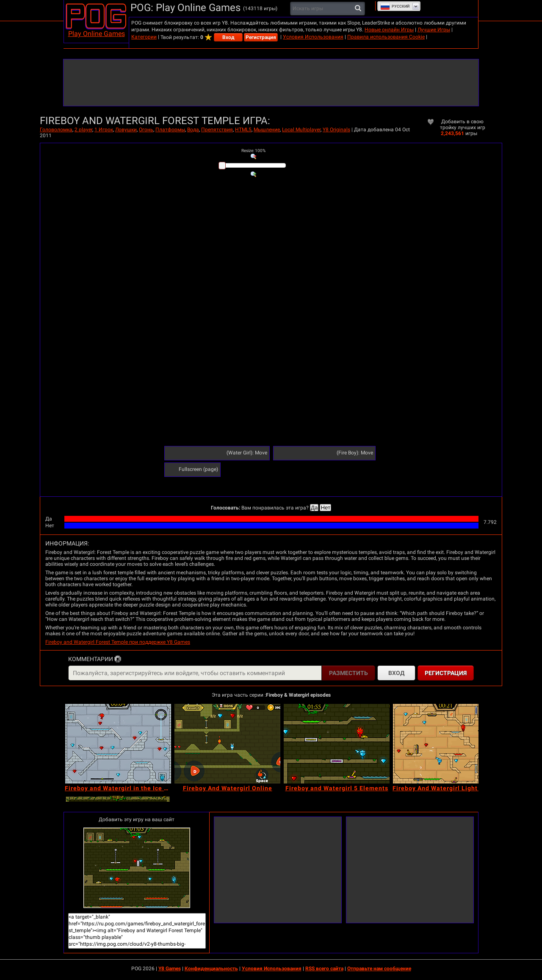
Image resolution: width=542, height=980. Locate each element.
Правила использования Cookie (386, 37)
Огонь (146, 130)
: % (253, 151)
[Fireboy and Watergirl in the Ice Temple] (118, 744)
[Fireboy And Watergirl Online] (227, 744)
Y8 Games (170, 969)
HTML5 (243, 130)
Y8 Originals (336, 130)
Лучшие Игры (434, 30)
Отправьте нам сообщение (379, 969)
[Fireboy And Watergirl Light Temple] (446, 744)
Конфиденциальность (211, 969)
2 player (83, 130)
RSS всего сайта (324, 969)
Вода (193, 130)
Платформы (170, 130)
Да (314, 508)
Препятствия (217, 130)
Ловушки (126, 130)
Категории (144, 37)
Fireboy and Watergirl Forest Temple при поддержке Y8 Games (118, 642)
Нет (325, 508)
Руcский (395, 6)
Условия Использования (313, 37)
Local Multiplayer (301, 130)
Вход (228, 37)
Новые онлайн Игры (389, 30)
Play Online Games (97, 34)
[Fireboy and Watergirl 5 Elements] (337, 744)
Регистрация (261, 37)
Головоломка (56, 130)
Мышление (267, 130)
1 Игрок (104, 130)
